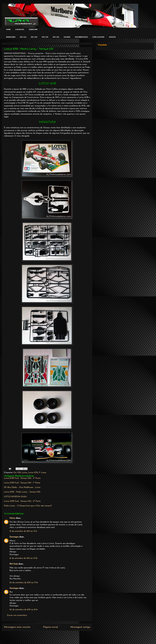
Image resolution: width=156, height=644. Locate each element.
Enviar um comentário (17, 615)
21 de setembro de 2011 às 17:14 (23, 531)
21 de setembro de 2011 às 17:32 (23, 558)
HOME (8, 30)
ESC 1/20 (34, 37)
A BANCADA (20, 30)
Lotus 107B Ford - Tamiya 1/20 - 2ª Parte (22, 501)
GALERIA (67, 37)
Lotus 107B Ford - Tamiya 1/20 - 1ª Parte (22, 483)
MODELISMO (11, 37)
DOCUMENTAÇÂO (81, 37)
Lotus (25, 473)
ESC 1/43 (56, 37)
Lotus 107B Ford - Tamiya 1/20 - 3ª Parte (22, 478)
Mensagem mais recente (17, 627)
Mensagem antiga (80, 627)
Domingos (14, 537)
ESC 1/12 (23, 37)
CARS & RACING (98, 37)
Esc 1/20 (17, 473)
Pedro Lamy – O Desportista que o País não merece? (28, 506)
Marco (12, 518)
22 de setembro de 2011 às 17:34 (24, 583)
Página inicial (50, 627)
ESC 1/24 (45, 37)
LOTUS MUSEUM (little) (15, 497)
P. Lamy (43, 473)
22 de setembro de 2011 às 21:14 (24, 610)
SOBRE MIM (33, 30)
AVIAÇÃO (112, 37)
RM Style (14, 564)
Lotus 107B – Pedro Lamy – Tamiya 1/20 (22, 492)
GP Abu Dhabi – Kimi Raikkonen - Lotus (22, 487)
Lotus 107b (33, 473)
